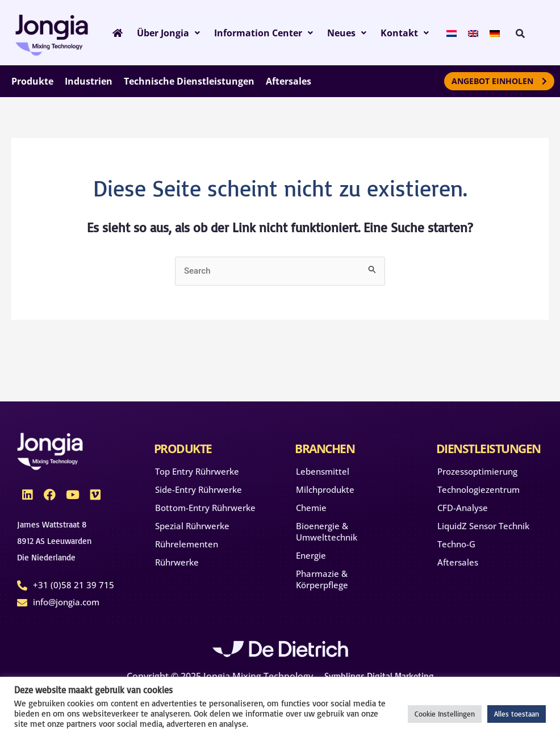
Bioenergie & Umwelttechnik (327, 531)
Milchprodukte (325, 489)
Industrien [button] (89, 81)
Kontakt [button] (392, 33)
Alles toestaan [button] (517, 714)
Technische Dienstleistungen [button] (189, 81)
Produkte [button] (32, 81)
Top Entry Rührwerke (197, 471)
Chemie (311, 508)
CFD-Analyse (463, 508)
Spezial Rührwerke (192, 526)
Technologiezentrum (478, 489)
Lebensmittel (323, 471)
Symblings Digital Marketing (379, 676)
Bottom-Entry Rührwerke (205, 508)
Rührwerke (177, 562)
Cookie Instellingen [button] (445, 714)
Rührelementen (187, 544)
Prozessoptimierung (477, 471)
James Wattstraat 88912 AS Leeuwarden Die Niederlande (54, 541)
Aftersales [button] (289, 81)
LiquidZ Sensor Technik (483, 526)
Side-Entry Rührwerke (198, 489)
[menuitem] (437, 33)
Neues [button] (337, 33)
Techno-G (456, 544)
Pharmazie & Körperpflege (322, 579)
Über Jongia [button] (164, 33)
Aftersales (458, 562)
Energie (311, 555)
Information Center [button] (257, 33)
